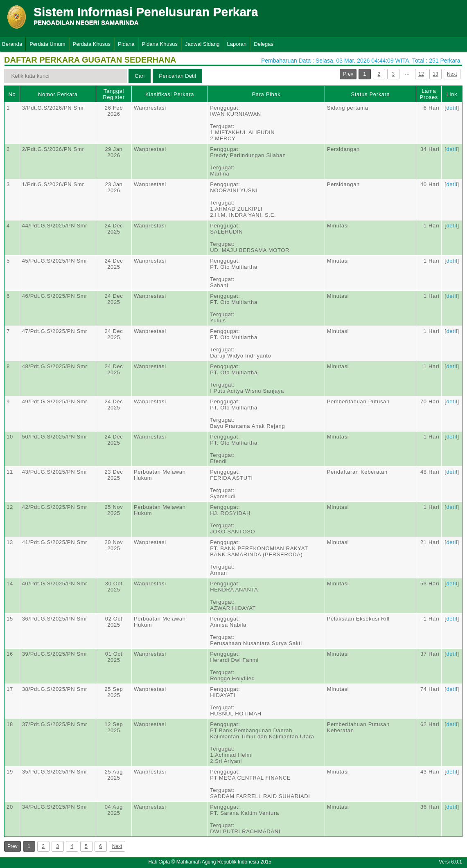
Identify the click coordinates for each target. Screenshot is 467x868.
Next (452, 74)
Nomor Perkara (58, 94)
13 (435, 74)
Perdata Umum (47, 44)
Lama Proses (429, 94)
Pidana (126, 44)
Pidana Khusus (160, 44)
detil (452, 108)
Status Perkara (370, 94)
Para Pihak (266, 94)
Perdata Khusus (92, 44)
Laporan (237, 44)
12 (421, 74)
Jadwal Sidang (202, 44)
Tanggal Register (114, 94)
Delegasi (264, 44)
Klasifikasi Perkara (170, 94)
